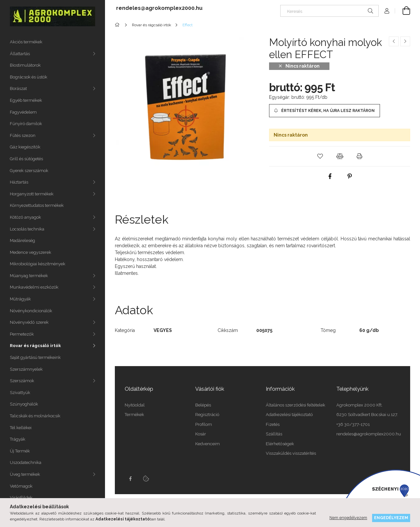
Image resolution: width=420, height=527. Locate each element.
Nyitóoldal (135, 405)
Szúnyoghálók (24, 404)
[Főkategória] (118, 25)
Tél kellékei (21, 428)
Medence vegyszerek (31, 252)
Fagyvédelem (23, 112)
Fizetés (273, 424)
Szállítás (274, 434)
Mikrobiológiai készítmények (38, 264)
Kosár (201, 434)
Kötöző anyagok (25, 217)
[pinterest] (349, 176)
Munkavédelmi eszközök (34, 287)
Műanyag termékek (29, 276)
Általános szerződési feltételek (295, 405)
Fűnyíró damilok (26, 124)
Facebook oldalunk (130, 479)
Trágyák (18, 439)
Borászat (18, 88)
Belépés (203, 405)
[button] (320, 156)
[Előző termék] (394, 41)
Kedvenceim (208, 444)
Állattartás (20, 54)
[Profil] (387, 11)
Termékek (134, 415)
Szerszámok (22, 381)
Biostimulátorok (25, 65)
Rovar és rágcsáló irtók (35, 346)
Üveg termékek (25, 474)
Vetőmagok (21, 486)
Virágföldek (21, 498)
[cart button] (403, 11)
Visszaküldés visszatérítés (291, 453)
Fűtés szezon (23, 135)
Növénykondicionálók (31, 311)
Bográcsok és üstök (29, 77)
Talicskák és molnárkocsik (35, 416)
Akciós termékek (26, 42)
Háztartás (19, 182)
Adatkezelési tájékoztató (289, 415)
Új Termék (20, 451)
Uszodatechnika (26, 462)
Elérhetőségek (280, 444)
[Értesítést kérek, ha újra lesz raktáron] (325, 111)
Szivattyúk (20, 393)
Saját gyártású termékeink (35, 357)
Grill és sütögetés (26, 159)
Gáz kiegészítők (25, 147)
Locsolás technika (27, 229)
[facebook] (330, 176)
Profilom (204, 424)
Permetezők (22, 334)
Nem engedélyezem (348, 518)
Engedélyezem (391, 518)
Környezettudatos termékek (37, 205)
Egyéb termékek (26, 100)
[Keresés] (329, 11)
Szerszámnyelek (26, 369)
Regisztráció (207, 415)
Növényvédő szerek (29, 322)
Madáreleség (22, 241)
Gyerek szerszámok (29, 171)
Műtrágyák (20, 299)
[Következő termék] (405, 41)
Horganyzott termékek (32, 194)
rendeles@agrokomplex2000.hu (159, 8)
